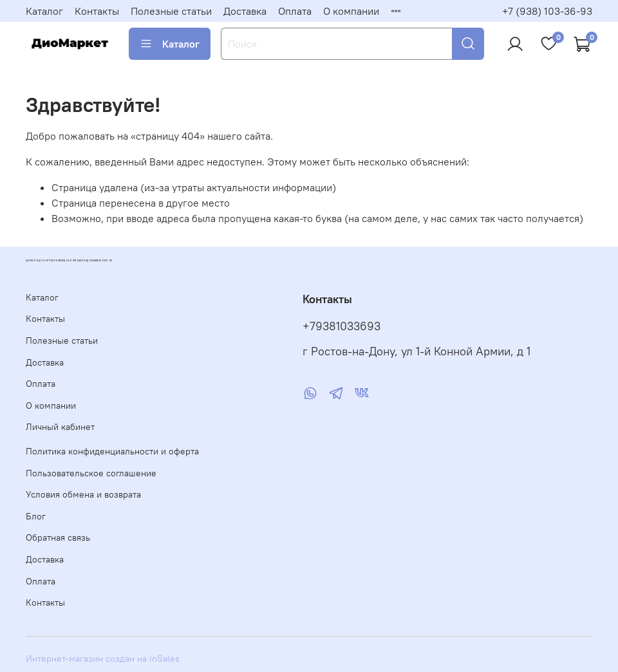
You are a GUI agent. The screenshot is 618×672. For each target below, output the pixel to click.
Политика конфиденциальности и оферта (112, 451)
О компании (351, 11)
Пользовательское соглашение (91, 473)
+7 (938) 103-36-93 (547, 11)
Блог (36, 516)
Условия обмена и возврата (83, 494)
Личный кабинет (60, 427)
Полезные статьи (171, 11)
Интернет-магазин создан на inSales (103, 658)
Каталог (44, 11)
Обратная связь (58, 537)
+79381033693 (342, 326)
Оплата (295, 11)
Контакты (97, 11)
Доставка (245, 11)
